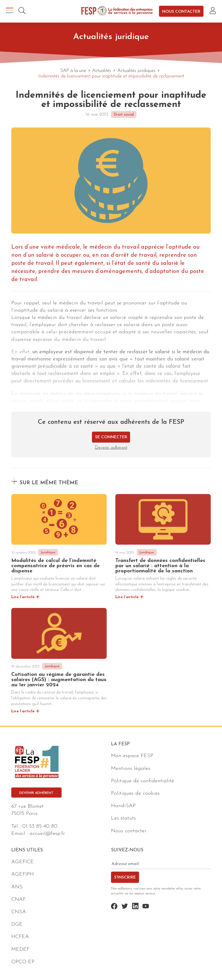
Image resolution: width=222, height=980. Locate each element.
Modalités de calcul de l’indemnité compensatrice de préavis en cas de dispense (55, 566)
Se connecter (111, 437)
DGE (17, 924)
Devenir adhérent (111, 448)
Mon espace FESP (132, 756)
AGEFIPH (23, 874)
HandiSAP (123, 806)
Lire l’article (23, 597)
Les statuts (123, 818)
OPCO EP (23, 962)
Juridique (48, 552)
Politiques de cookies (135, 793)
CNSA (19, 912)
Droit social (124, 115)
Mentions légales (131, 769)
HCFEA (20, 937)
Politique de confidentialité (143, 781)
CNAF (18, 899)
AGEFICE (23, 862)
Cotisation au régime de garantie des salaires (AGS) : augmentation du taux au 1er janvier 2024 (59, 680)
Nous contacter (181, 11)
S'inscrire (125, 878)
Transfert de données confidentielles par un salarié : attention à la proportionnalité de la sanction (160, 566)
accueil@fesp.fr (47, 834)
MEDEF (20, 950)
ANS (17, 887)
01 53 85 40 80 (40, 826)
